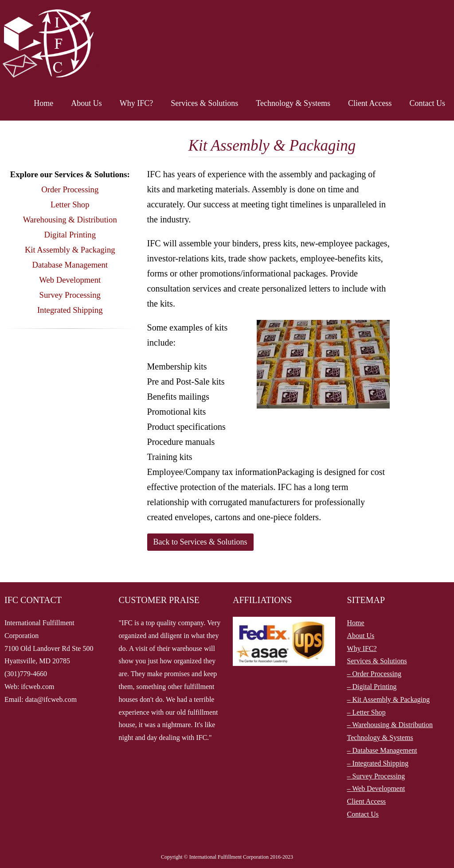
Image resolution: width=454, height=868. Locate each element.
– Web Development (376, 788)
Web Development (70, 280)
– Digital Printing (372, 687)
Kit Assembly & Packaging (70, 250)
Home (43, 103)
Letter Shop (70, 204)
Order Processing (70, 189)
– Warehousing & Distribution (390, 725)
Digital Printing (70, 235)
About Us (86, 103)
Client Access (370, 103)
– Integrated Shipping (378, 763)
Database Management (70, 265)
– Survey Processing (376, 776)
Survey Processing (70, 295)
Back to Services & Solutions (200, 542)
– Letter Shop (366, 712)
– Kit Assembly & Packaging (389, 699)
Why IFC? (137, 103)
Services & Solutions (204, 103)
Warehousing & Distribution (70, 220)
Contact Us (428, 103)
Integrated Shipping (70, 310)
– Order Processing (374, 674)
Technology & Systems (293, 103)
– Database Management (382, 750)
